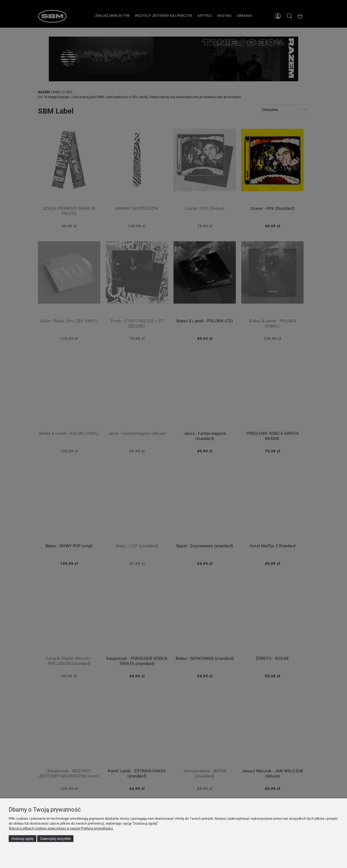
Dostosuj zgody (23, 839)
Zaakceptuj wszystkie (55, 839)
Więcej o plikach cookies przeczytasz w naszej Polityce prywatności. (61, 828)
